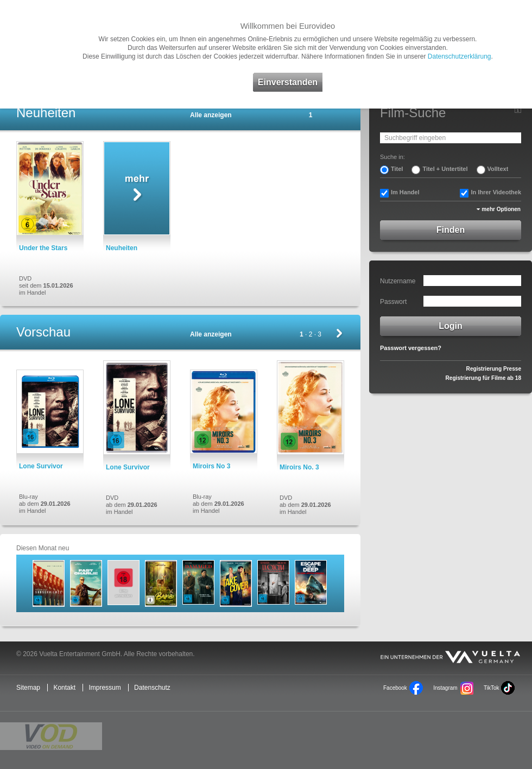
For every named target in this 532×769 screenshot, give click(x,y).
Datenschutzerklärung (460, 56)
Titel (397, 169)
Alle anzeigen (211, 115)
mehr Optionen (501, 209)
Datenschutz (152, 688)
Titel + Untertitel (445, 169)
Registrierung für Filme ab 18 (483, 378)
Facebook (395, 688)
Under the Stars (43, 248)
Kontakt (64, 688)
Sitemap (28, 688)
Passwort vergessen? (411, 348)
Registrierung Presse (494, 369)
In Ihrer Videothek (496, 192)
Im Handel (405, 192)
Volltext (498, 169)
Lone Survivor (41, 466)
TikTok (491, 688)
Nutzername (398, 281)
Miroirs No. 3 (299, 467)
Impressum (104, 688)
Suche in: (392, 157)
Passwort (393, 302)
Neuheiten (122, 248)
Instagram (445, 688)
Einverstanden (288, 82)
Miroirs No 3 (211, 466)
